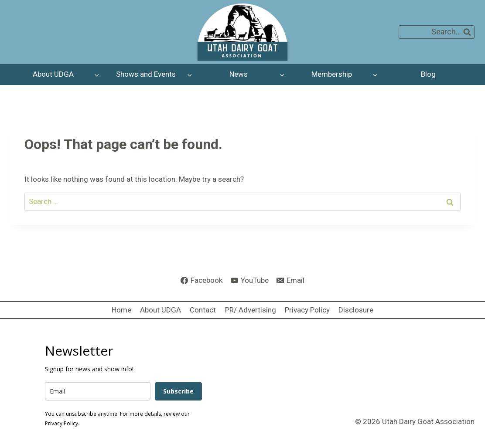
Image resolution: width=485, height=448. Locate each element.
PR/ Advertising (251, 310)
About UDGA (161, 310)
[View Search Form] (437, 32)
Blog (428, 74)
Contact (203, 310)
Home (121, 310)
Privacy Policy (307, 310)
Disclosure (356, 310)
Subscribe (178, 391)
